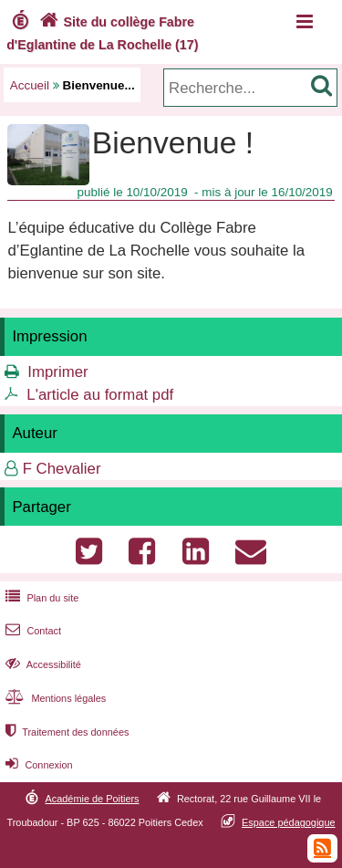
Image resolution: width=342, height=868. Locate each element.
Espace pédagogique (289, 822)
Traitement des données (65, 732)
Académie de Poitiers (92, 799)
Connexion (37, 765)
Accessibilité (41, 664)
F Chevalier (62, 469)
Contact (31, 631)
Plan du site (40, 598)
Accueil (30, 85)
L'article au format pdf (100, 395)
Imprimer (57, 372)
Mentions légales (54, 698)
